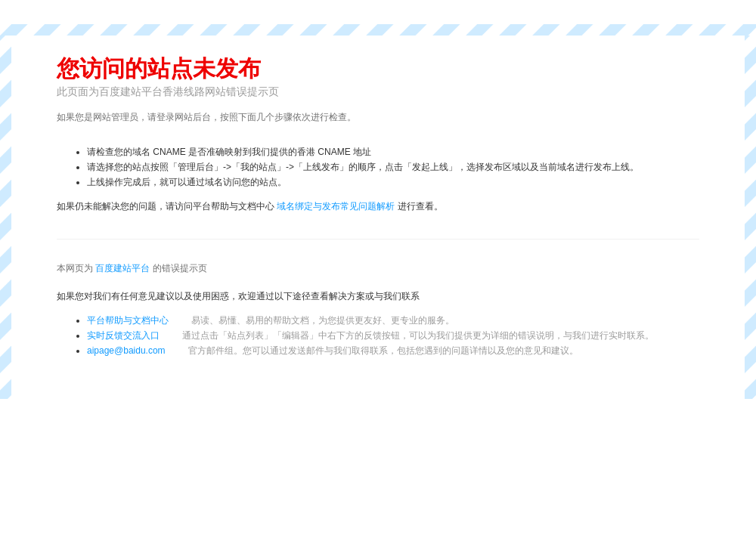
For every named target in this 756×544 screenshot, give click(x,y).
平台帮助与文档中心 (128, 320)
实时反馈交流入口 (370, 335)
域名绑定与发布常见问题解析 (336, 206)
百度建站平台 (122, 268)
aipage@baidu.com (126, 351)
